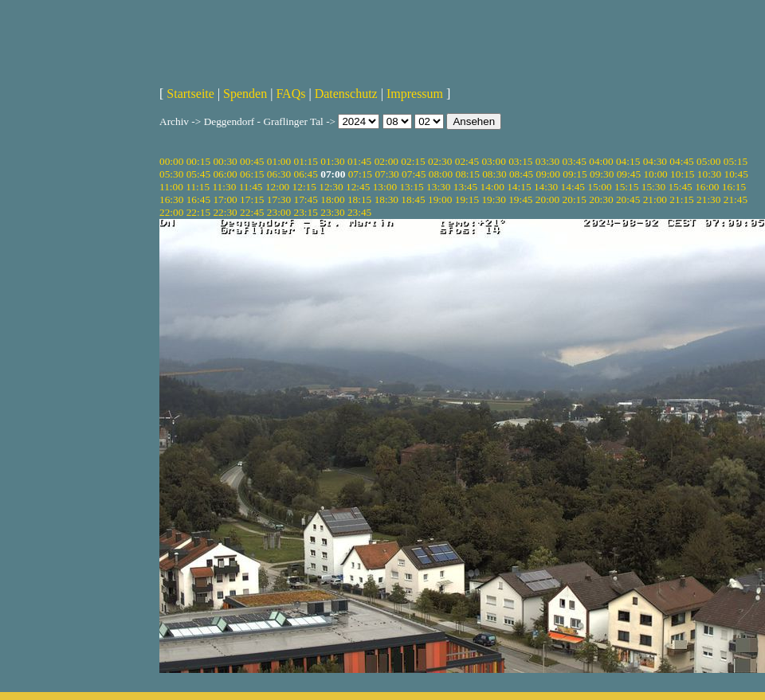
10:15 (682, 174)
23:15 (306, 212)
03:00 (493, 161)
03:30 (547, 161)
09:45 (629, 174)
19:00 (440, 199)
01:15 (306, 161)
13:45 (465, 187)
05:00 (708, 161)
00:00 (171, 161)
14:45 (573, 187)
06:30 (279, 174)
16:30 (171, 199)
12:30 (331, 187)
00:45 (252, 161)
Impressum (415, 94)
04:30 (655, 161)
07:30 (386, 174)
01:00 (279, 161)
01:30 (332, 161)
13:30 (438, 187)
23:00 (279, 212)
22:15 (198, 212)
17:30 (279, 199)
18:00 (332, 199)
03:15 (520, 161)
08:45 (521, 174)
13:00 (385, 187)
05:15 (736, 161)
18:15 (359, 199)
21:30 (708, 199)
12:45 (358, 187)
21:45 (736, 199)
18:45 (413, 199)
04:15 (628, 161)
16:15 (734, 187)
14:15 (519, 187)
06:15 (252, 174)
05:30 (171, 174)
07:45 (414, 174)
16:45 (198, 199)
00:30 (225, 161)
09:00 (548, 174)
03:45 (575, 161)
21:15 (681, 199)
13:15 (411, 187)
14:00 (492, 187)
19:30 (493, 199)
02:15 (413, 161)
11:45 (251, 187)
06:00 (225, 174)
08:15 (467, 174)
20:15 (575, 199)
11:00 (171, 187)
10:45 (736, 174)
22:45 (252, 212)
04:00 (601, 161)
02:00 (386, 161)
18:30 (386, 199)
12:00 (277, 187)
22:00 (171, 212)
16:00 (707, 187)
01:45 (359, 161)
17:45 (306, 199)
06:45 (306, 174)
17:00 (225, 199)
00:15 (198, 161)
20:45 (628, 199)
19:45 (520, 199)
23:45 (359, 212)
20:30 (601, 199)
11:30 (224, 187)
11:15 (198, 187)
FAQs (290, 94)
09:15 (575, 174)
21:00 (655, 199)
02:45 (467, 161)
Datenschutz (346, 94)
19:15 (467, 199)
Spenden (245, 94)
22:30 (225, 212)
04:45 (681, 161)
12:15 (304, 187)
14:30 (546, 187)
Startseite (190, 94)
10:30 (709, 174)
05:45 (198, 174)
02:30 (440, 161)
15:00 (599, 187)
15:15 (626, 187)
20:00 (547, 199)
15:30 (653, 187)
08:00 (441, 174)
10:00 (655, 174)
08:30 (494, 174)
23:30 (332, 212)
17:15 (252, 199)
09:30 (602, 174)
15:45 (680, 187)
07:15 (360, 174)
